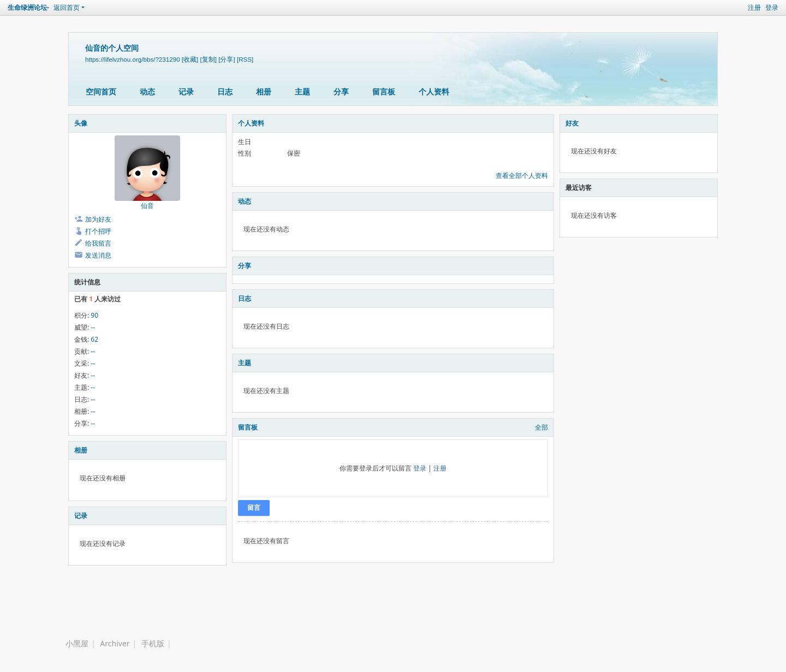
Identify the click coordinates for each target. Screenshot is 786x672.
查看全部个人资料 (522, 176)
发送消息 (98, 255)
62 (94, 339)
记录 (186, 91)
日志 (225, 91)
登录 (772, 7)
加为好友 (98, 219)
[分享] (227, 59)
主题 (302, 91)
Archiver (115, 643)
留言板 (384, 91)
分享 (341, 91)
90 (94, 315)
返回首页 (67, 7)
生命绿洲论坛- (28, 7)
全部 (541, 427)
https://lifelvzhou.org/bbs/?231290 (133, 59)
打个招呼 (98, 231)
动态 (147, 91)
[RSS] (245, 59)
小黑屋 (77, 643)
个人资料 (434, 91)
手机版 (153, 643)
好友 (572, 123)
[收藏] (190, 59)
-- (93, 327)
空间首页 (101, 91)
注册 (754, 7)
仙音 (147, 206)
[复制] (209, 59)
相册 (264, 91)
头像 (81, 123)
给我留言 (98, 243)
